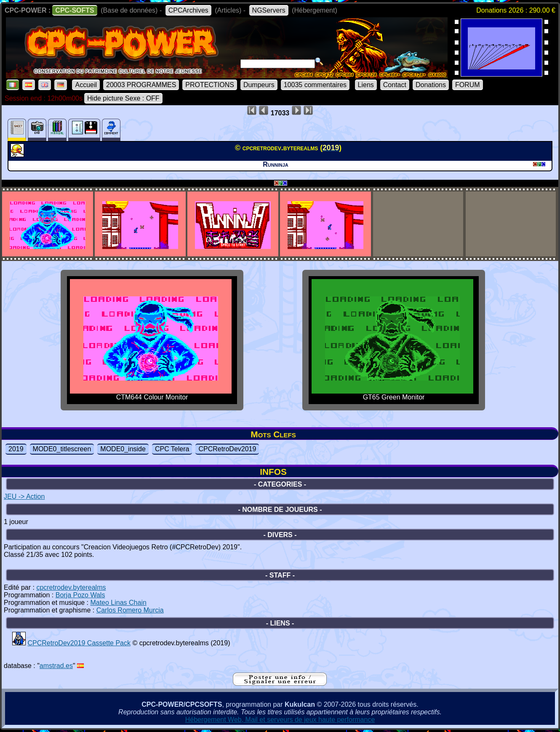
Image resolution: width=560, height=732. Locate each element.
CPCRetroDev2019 (227, 449)
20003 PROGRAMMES (141, 85)
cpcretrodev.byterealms (71, 587)
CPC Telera (172, 449)
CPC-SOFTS (75, 10)
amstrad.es (56, 666)
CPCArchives (188, 10)
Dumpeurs (259, 85)
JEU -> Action (24, 496)
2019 (16, 449)
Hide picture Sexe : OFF (123, 98)
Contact (395, 85)
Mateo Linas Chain (118, 603)
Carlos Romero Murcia (130, 610)
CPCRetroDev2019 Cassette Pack (79, 643)
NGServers (269, 10)
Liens (366, 85)
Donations (431, 85)
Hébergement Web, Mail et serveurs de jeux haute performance (280, 720)
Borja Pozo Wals (80, 595)
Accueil (86, 85)
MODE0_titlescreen (62, 449)
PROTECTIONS (210, 85)
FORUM (468, 85)
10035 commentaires (315, 85)
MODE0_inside (123, 449)
